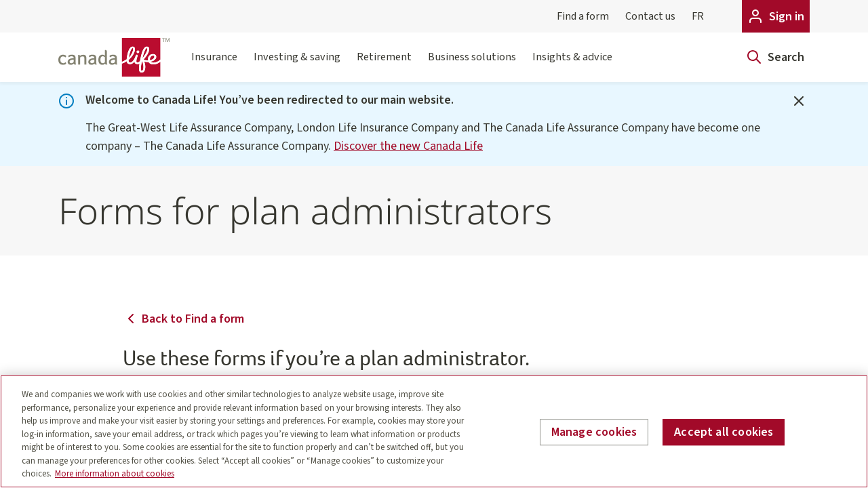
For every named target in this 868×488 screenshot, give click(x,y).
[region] (434, 431)
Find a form (583, 16)
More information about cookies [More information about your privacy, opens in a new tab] (115, 474)
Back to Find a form (183, 319)
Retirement (384, 65)
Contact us (650, 16)
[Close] (799, 101)
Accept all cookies (724, 432)
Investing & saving (297, 65)
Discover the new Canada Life (408, 146)
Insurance (214, 65)
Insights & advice (572, 65)
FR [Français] (698, 16)
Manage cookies (594, 432)
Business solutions (472, 65)
